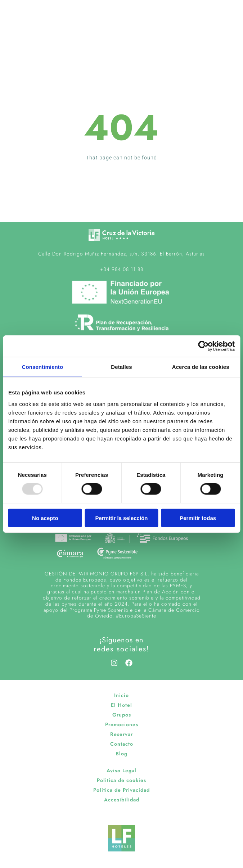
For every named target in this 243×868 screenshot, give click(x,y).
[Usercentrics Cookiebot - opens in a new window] (203, 346)
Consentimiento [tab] (42, 367)
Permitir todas (198, 518)
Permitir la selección (122, 518)
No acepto (45, 518)
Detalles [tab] (121, 367)
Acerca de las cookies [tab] (201, 367)
